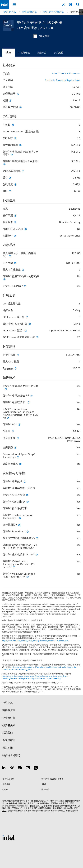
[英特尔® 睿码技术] (25, 481)
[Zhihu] (36, 768)
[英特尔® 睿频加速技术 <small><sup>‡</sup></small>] (31, 396)
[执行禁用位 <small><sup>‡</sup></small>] (19, 525)
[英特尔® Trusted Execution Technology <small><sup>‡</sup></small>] (20, 518)
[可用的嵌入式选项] (26, 229)
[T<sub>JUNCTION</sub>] (16, 368)
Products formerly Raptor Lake (63, 80)
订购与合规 (24, 53)
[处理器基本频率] (23, 171)
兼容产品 (42, 53)
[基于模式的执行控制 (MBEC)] (37, 538)
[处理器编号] (18, 94)
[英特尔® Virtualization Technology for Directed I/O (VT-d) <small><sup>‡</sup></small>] (14, 567)
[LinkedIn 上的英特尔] (4, 768)
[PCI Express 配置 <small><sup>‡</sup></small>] (26, 330)
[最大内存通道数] (23, 270)
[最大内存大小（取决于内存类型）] (10, 256)
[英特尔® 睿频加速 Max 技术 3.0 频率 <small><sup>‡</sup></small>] (12, 155)
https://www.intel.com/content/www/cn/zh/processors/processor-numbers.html (35, 641)
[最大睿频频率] (20, 145)
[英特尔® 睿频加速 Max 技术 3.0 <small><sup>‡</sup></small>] (6, 389)
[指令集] (13, 431)
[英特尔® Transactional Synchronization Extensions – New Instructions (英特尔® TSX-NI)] (8, 418)
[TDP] (10, 191)
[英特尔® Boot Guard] (28, 531)
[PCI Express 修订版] (27, 317)
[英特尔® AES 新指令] (28, 502)
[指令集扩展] (18, 438)
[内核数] (13, 125)
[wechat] (20, 768)
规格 (9, 52)
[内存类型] (15, 263)
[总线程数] (15, 138)
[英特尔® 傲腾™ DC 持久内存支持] (4, 279)
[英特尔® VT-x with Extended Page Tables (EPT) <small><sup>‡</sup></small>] (28, 577)
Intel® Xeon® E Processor (66, 74)
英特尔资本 (9, 710)
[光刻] (10, 100)
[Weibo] (12, 768)
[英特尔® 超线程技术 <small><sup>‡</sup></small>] (29, 402)
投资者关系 (9, 725)
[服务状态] (15, 222)
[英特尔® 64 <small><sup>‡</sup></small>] (19, 424)
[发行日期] (15, 215)
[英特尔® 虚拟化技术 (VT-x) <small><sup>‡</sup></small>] (37, 554)
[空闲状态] (15, 447)
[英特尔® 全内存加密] (27, 495)
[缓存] (10, 178)
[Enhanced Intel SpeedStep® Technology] (18, 457)
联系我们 (8, 733)
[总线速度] (15, 184)
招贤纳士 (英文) (11, 755)
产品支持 (59, 53)
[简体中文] (71, 5)
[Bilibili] (28, 768)
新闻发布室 (9, 740)
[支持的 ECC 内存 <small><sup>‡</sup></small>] (25, 286)
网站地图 (8, 748)
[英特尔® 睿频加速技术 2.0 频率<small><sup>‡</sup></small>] (4, 164)
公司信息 (8, 703)
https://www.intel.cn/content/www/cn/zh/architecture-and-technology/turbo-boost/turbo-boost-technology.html (40, 668)
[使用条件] (15, 236)
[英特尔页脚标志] (9, 837)
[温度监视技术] (20, 464)
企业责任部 (9, 718)
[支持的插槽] (18, 355)
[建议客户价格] (20, 107)
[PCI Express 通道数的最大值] (37, 337)
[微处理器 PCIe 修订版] (30, 324)
